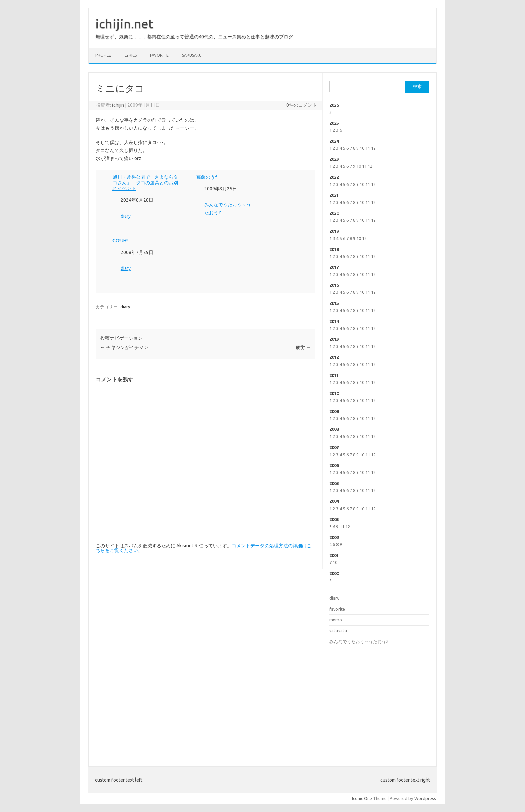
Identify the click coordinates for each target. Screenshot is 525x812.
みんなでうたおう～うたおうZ (359, 641)
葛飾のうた (208, 177)
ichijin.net (124, 24)
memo (336, 620)
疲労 (303, 347)
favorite (159, 55)
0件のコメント (302, 105)
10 (362, 148)
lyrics (131, 55)
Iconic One (362, 798)
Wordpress (425, 798)
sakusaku (192, 55)
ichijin (118, 105)
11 (368, 148)
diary (126, 216)
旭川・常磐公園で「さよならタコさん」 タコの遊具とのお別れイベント (145, 183)
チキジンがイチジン (124, 347)
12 (373, 148)
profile (103, 55)
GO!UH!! (120, 241)
